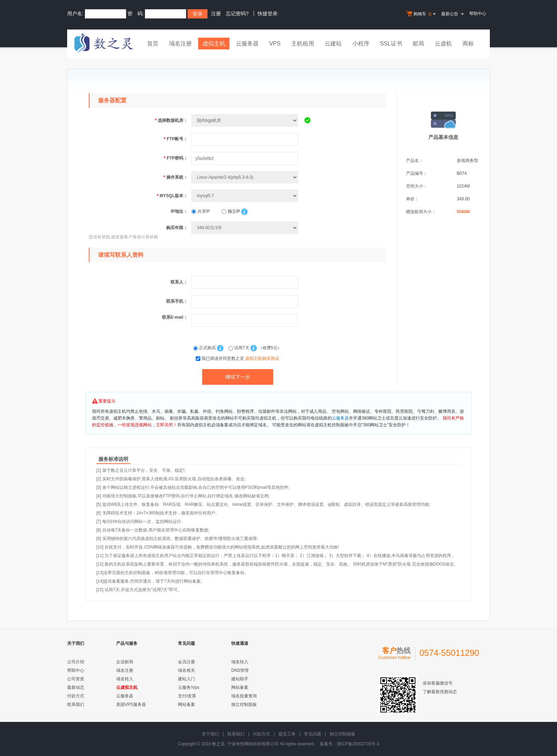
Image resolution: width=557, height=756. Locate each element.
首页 (153, 44)
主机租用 (303, 44)
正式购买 (205, 348)
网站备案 (186, 704)
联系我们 (76, 704)
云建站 (333, 44)
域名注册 (180, 44)
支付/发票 (187, 696)
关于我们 (210, 734)
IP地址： (179, 211)
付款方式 (76, 696)
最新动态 (76, 687)
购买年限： (177, 228)
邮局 (418, 44)
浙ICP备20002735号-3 (358, 744)
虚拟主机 (214, 44)
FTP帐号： (176, 139)
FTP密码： (176, 158)
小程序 (361, 44)
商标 (468, 44)
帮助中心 (478, 13)
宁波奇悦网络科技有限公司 (253, 744)
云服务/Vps (189, 687)
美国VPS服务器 (131, 704)
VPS (275, 44)
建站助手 (240, 679)
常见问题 (313, 734)
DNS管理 (240, 670)
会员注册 (186, 662)
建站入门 (186, 679)
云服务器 (247, 44)
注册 (216, 13)
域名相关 (186, 670)
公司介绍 (76, 662)
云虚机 (443, 44)
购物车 (422, 14)
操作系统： (175, 177)
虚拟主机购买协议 (262, 358)
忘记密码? (237, 13)
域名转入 (125, 679)
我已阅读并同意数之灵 (240, 358)
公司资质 (76, 679)
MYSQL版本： (172, 196)
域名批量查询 (244, 696)
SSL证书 (391, 44)
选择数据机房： (171, 120)
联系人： (179, 282)
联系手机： (177, 301)
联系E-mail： (175, 317)
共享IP (201, 211)
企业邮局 (125, 662)
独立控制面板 (244, 704)
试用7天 (239, 348)
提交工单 (287, 734)
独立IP (231, 211)
